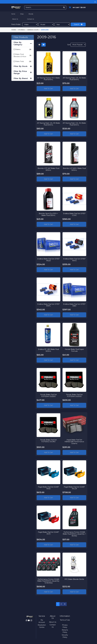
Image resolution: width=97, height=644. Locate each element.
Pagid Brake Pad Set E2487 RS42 (48, 488)
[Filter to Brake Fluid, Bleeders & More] (23, 55)
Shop (22, 14)
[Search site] (64, 8)
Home (13, 14)
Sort (69, 45)
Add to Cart (48, 88)
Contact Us (31, 19)
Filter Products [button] (21, 37)
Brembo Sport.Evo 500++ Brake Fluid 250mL (48, 214)
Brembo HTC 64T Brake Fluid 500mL (48, 169)
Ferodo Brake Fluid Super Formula (74, 350)
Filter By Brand (23, 78)
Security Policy (65, 636)
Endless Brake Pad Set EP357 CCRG (74, 214)
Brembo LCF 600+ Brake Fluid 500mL (74, 169)
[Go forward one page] (65, 604)
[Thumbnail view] (39, 45)
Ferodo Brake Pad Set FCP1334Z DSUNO (48, 441)
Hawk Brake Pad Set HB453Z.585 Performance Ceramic (74, 442)
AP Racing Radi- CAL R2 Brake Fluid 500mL (74, 79)
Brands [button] (31, 14)
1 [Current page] (58, 604)
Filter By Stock (23, 66)
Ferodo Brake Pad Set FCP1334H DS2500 (48, 395)
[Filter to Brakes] (23, 49)
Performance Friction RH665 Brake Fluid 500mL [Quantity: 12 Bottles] (48, 581)
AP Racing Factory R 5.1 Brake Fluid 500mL (48, 79)
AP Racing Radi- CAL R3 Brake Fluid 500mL (48, 124)
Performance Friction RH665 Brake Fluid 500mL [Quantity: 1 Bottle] (74, 534)
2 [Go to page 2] (61, 604)
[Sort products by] (78, 45)
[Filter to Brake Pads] (23, 61)
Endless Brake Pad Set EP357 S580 (74, 305)
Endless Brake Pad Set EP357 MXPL (48, 305)
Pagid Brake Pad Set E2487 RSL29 (74, 488)
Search (78, 24)
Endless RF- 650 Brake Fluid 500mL (48, 350)
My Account (42, 621)
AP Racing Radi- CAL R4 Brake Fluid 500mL (74, 124)
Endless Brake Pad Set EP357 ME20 (48, 260)
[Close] (95, 2)
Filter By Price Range (23, 72)
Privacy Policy (65, 626)
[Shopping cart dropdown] (77, 8)
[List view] (44, 45)
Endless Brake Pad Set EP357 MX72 (74, 260)
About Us (15, 19)
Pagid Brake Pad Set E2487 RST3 (48, 533)
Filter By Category (23, 43)
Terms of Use (65, 620)
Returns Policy (65, 631)
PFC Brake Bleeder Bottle (74, 579)
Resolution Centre (42, 626)
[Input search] (43, 8)
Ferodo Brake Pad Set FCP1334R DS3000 (74, 395)
